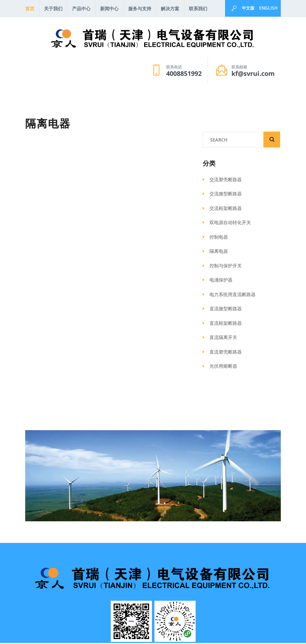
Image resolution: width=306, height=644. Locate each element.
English (268, 8)
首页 (30, 9)
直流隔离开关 (220, 338)
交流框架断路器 (222, 209)
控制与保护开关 (222, 267)
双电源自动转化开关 (227, 223)
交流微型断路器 (222, 195)
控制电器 (215, 238)
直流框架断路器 (222, 324)
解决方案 (170, 9)
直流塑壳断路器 (222, 353)
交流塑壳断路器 (222, 181)
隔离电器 (215, 252)
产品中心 (81, 9)
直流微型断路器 (222, 310)
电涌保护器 (218, 281)
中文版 (248, 8)
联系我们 (198, 9)
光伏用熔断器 (220, 367)
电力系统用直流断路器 (229, 295)
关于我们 (53, 9)
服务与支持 (140, 9)
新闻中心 (109, 9)
